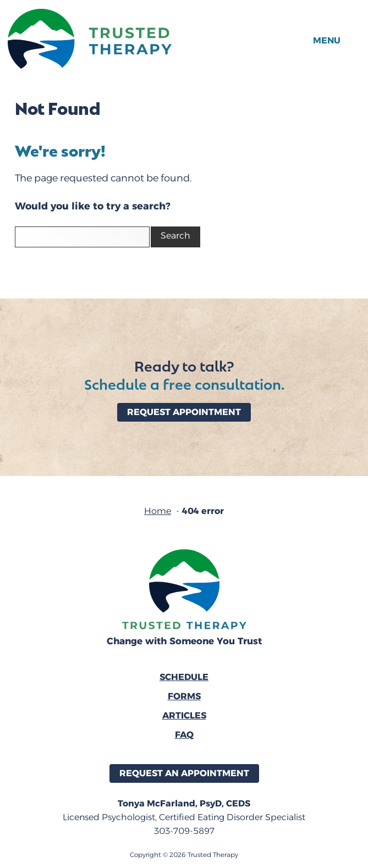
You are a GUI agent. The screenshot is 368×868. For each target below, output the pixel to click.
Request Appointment (184, 412)
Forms (184, 696)
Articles (184, 715)
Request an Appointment (184, 773)
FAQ (184, 735)
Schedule (184, 677)
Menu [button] (327, 40)
